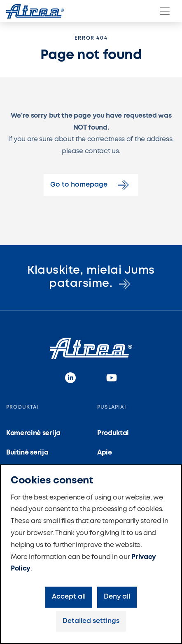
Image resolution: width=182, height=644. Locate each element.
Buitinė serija (27, 453)
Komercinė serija (33, 433)
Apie (105, 453)
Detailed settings (91, 621)
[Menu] (165, 11)
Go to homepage (91, 185)
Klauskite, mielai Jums (91, 277)
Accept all (69, 597)
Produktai (113, 433)
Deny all (117, 597)
